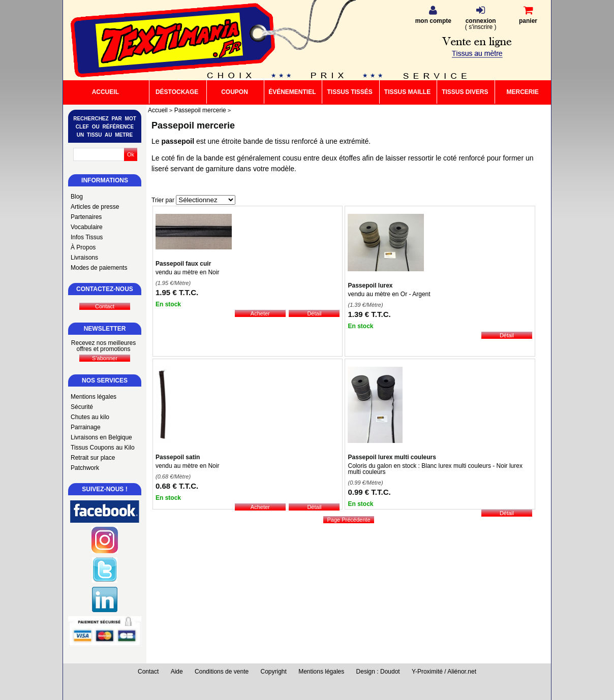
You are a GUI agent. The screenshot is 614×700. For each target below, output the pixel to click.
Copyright (274, 672)
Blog (77, 197)
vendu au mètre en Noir (187, 272)
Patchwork (85, 468)
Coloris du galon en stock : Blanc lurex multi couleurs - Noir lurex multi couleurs (435, 469)
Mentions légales (94, 397)
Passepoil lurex (370, 285)
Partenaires (86, 217)
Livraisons (84, 258)
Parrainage (86, 427)
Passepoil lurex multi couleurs (392, 457)
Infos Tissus (87, 237)
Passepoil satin (178, 457)
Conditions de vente (222, 672)
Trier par (163, 200)
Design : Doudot (378, 672)
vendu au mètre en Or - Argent (389, 294)
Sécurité (82, 407)
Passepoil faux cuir (183, 264)
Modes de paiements (99, 268)
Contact (148, 672)
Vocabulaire (87, 227)
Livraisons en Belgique (101, 437)
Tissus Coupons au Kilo (103, 448)
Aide (177, 672)
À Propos (83, 247)
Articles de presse (95, 207)
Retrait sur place (93, 458)
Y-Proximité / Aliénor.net (444, 672)
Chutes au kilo (90, 417)
